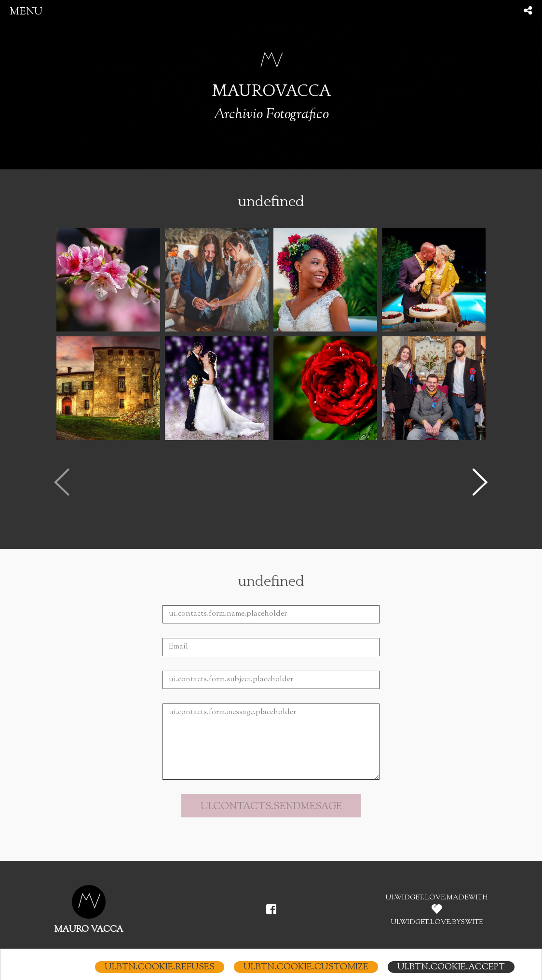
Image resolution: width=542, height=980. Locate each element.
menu (26, 12)
